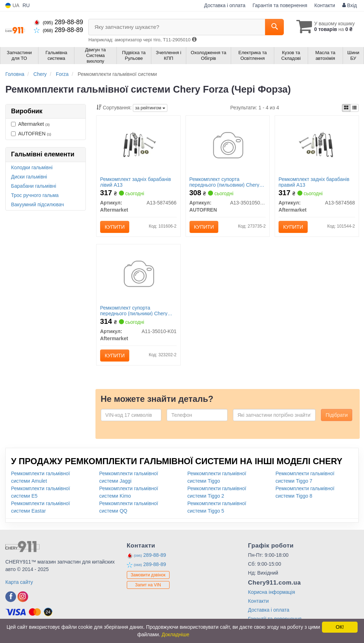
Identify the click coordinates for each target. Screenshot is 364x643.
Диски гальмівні (29, 177)
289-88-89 (58, 22)
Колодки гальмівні (32, 167)
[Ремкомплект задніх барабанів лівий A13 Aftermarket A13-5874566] (138, 145)
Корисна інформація (271, 592)
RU (26, 5)
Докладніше (176, 634)
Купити (115, 227)
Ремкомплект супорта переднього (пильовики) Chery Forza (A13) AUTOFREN (225, 182)
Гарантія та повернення (280, 5)
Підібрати (337, 415)
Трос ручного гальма (35, 195)
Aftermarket (30, 124)
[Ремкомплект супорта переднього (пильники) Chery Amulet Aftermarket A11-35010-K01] (138, 275)
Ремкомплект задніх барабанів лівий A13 (136, 182)
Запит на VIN (148, 585)
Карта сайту (19, 582)
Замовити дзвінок (148, 575)
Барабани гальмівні (34, 186)
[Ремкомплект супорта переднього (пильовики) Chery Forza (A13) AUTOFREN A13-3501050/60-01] (228, 146)
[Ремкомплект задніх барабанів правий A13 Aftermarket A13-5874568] (317, 145)
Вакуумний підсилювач (38, 204)
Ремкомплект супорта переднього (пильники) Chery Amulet (134, 310)
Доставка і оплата (225, 5)
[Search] (274, 27)
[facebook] (11, 597)
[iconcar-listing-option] (354, 108)
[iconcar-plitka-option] (346, 108)
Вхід (350, 5)
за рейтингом (150, 108)
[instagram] (23, 597)
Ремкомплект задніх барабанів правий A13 (314, 182)
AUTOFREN (31, 134)
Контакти (325, 5)
